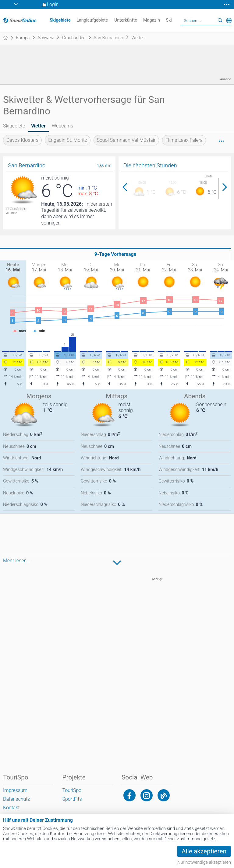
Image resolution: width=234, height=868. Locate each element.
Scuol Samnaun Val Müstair (126, 140)
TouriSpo (72, 790)
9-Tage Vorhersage (115, 254)
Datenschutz (16, 799)
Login (53, 4)
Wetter (38, 126)
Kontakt (11, 808)
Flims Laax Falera (184, 140)
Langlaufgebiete (92, 20)
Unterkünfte (126, 20)
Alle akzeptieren (204, 851)
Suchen (220, 20)
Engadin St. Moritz (68, 140)
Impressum (15, 790)
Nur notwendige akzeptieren (204, 862)
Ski (169, 20)
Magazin (152, 20)
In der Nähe (229, 20)
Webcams (62, 126)
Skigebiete (14, 126)
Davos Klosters (22, 140)
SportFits (72, 799)
